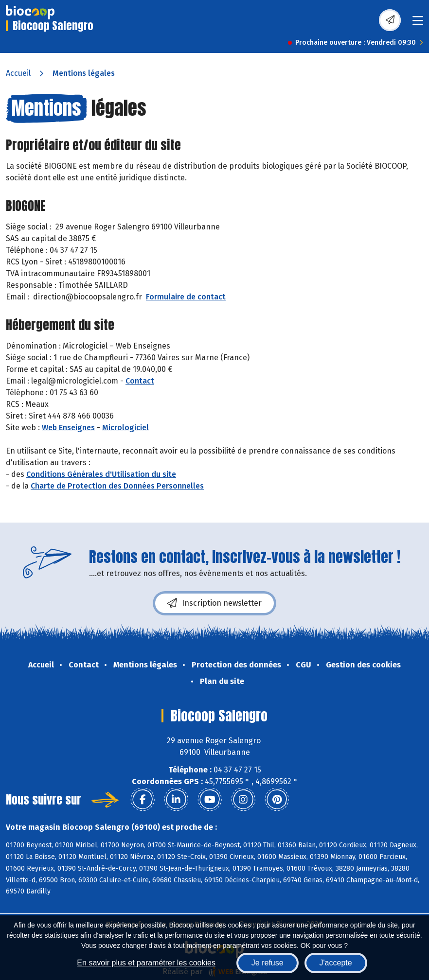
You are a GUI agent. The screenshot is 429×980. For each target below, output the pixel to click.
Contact (140, 381)
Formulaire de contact (186, 297)
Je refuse (268, 963)
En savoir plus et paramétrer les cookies (146, 963)
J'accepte (336, 963)
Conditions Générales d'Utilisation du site (101, 474)
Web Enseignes (68, 428)
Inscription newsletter (214, 603)
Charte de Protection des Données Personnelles (117, 486)
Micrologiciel (125, 428)
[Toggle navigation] (418, 24)
